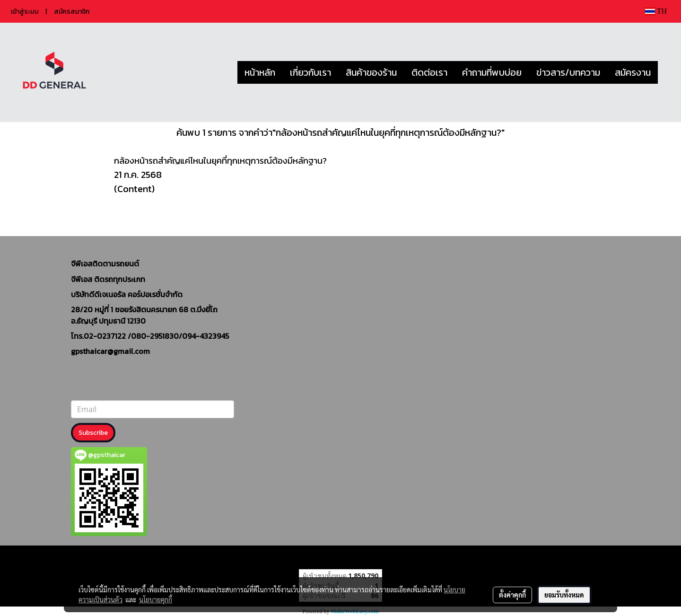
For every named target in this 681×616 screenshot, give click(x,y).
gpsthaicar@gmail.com (110, 351)
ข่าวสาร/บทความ (568, 72)
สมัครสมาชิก (72, 12)
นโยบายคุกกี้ (156, 599)
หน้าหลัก (260, 72)
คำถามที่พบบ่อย (492, 72)
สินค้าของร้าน (371, 72)
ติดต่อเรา (429, 72)
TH (656, 11)
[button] (666, 72)
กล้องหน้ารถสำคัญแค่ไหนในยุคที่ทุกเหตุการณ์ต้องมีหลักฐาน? (220, 161)
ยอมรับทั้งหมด (564, 595)
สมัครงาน (633, 72)
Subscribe (93, 433)
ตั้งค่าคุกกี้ (512, 595)
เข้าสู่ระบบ (25, 12)
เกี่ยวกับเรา (310, 72)
